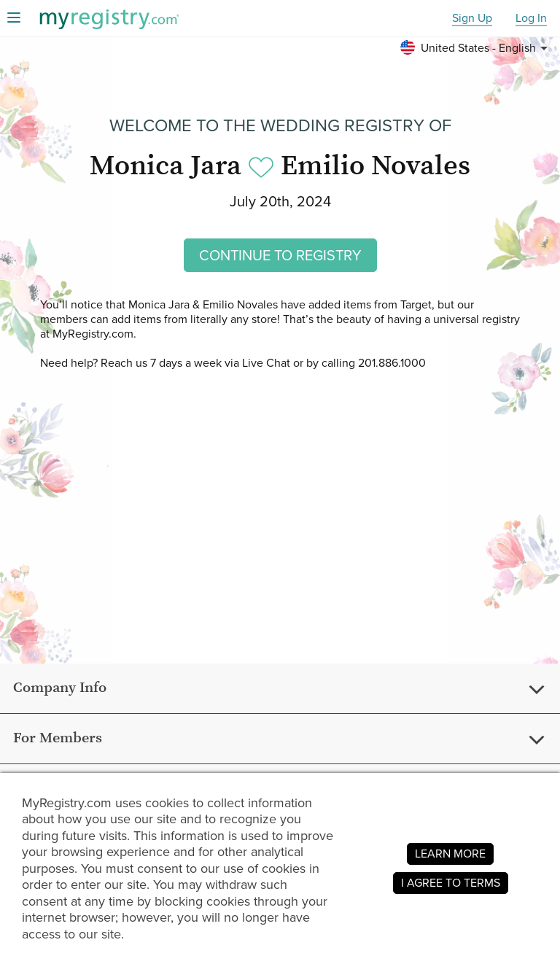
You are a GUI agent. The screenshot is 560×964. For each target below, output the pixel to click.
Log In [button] (531, 19)
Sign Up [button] (472, 19)
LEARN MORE (450, 854)
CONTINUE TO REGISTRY (280, 255)
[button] (476, 48)
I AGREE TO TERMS (451, 883)
